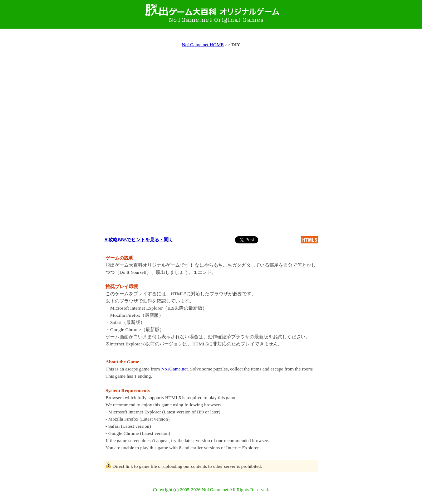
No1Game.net (174, 369)
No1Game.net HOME (203, 45)
